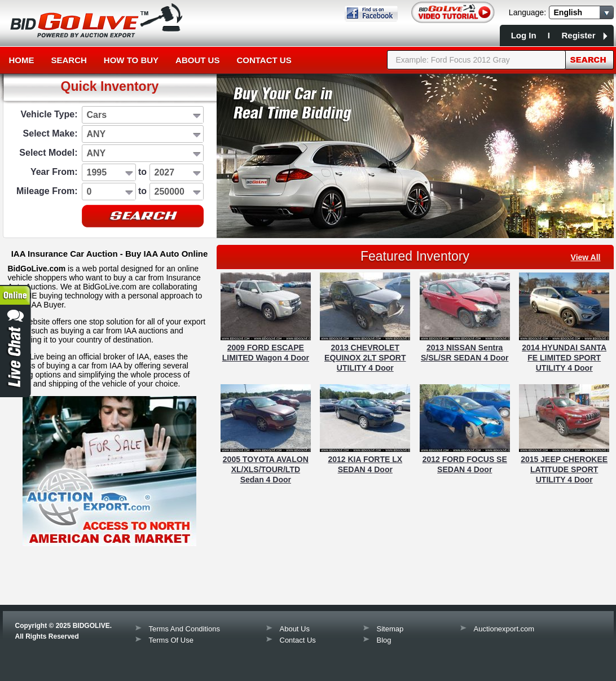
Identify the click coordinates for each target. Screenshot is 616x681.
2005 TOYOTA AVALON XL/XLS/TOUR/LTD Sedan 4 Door (266, 469)
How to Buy (131, 60)
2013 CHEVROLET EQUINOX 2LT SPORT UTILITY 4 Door (365, 358)
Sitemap (390, 629)
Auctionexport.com (504, 629)
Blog (384, 640)
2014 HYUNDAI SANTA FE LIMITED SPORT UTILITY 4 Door (564, 358)
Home (22, 60)
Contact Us (264, 60)
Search (69, 60)
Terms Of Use (171, 640)
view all (586, 257)
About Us (197, 60)
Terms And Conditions (184, 629)
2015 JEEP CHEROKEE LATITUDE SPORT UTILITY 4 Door (564, 469)
